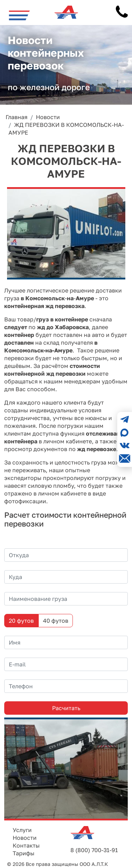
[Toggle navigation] (20, 15)
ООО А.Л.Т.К (94, 864)
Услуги (22, 830)
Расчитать (66, 708)
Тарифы (24, 853)
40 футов (56, 621)
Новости (25, 838)
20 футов (21, 621)
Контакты (26, 845)
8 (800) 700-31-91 (94, 850)
